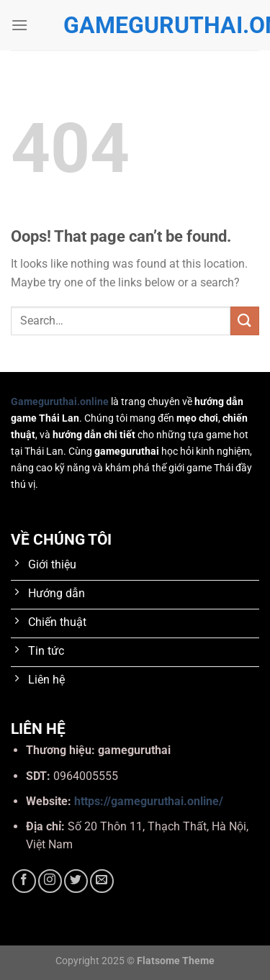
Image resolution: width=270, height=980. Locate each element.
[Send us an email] (102, 881)
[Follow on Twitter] (76, 881)
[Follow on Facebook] (24, 881)
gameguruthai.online (135, 25)
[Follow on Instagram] (50, 881)
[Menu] (19, 25)
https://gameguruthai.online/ (149, 801)
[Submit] (245, 321)
